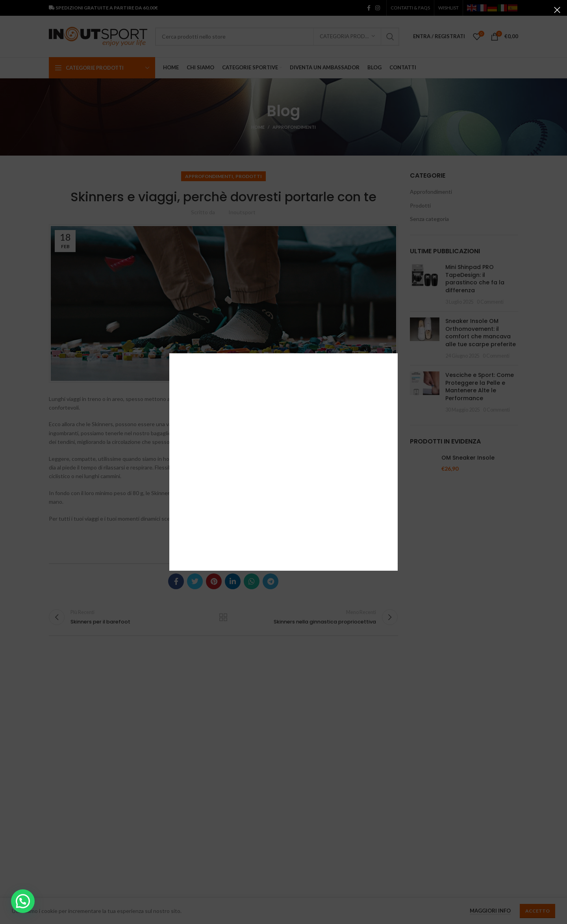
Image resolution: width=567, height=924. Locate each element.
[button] (23, 901)
